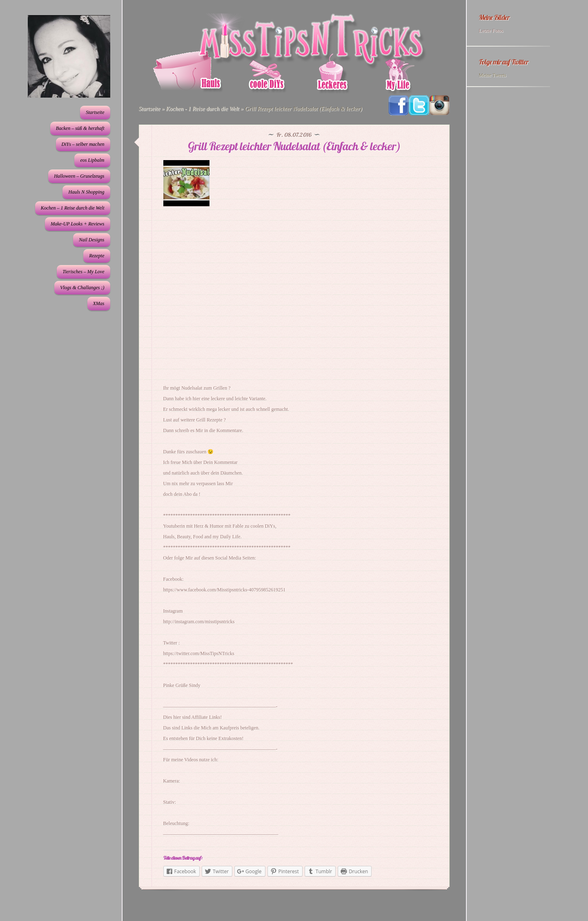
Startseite (95, 112)
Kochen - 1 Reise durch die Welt (202, 109)
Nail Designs (91, 240)
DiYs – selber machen (83, 144)
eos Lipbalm (92, 160)
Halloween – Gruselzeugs (79, 176)
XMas (99, 303)
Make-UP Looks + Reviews (78, 224)
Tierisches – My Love (83, 272)
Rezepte (97, 256)
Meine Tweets (493, 75)
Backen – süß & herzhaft (80, 128)
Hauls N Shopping (86, 192)
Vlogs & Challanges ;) (82, 288)
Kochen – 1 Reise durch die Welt (73, 208)
